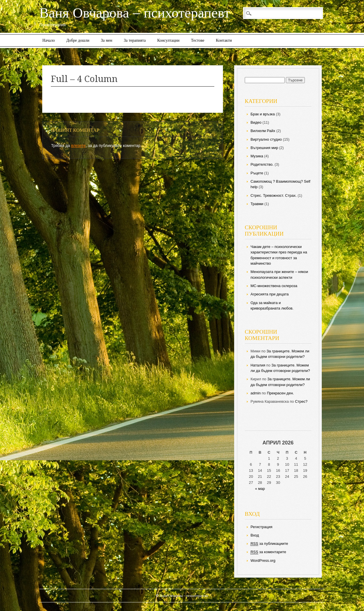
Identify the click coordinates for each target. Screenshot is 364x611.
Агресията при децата (270, 294)
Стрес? (301, 401)
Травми (257, 204)
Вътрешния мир (264, 148)
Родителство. (262, 164)
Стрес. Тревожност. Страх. (274, 195)
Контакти (224, 40)
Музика (257, 156)
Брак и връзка (263, 114)
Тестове (198, 40)
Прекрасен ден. (280, 393)
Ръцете (257, 173)
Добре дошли (78, 40)
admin (256, 393)
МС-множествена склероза (274, 286)
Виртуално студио (266, 139)
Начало (49, 40)
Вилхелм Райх (263, 131)
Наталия (258, 365)
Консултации (168, 40)
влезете (78, 146)
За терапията (135, 40)
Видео (256, 122)
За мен (107, 40)
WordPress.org (263, 561)
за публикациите (269, 544)
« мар (260, 489)
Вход (255, 535)
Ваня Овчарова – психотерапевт (135, 13)
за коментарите (268, 552)
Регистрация (261, 527)
